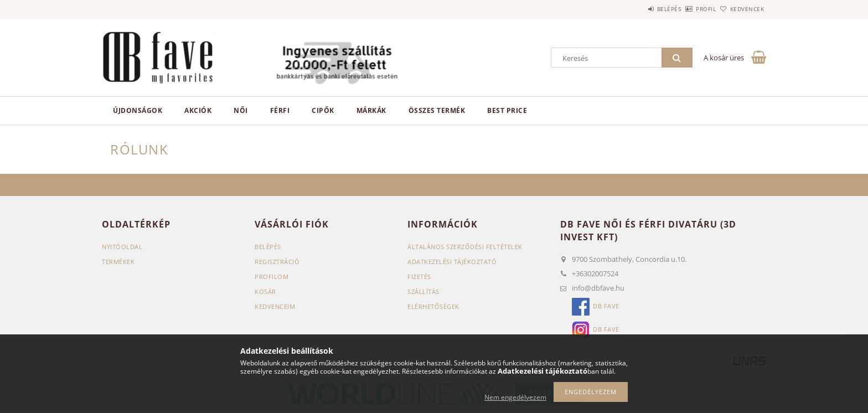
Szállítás (423, 291)
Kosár (265, 291)
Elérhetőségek (433, 306)
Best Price (507, 110)
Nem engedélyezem (515, 397)
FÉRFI (280, 110)
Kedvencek (741, 9)
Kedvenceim (275, 306)
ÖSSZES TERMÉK (437, 110)
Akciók (198, 110)
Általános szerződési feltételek (465, 247)
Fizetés (419, 277)
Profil (688, 9)
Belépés (638, 9)
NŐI (241, 110)
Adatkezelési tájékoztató (452, 262)
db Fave (606, 306)
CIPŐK (323, 110)
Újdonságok (138, 110)
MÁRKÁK (371, 110)
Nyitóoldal (122, 247)
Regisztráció (277, 262)
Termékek (118, 262)
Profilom (272, 277)
